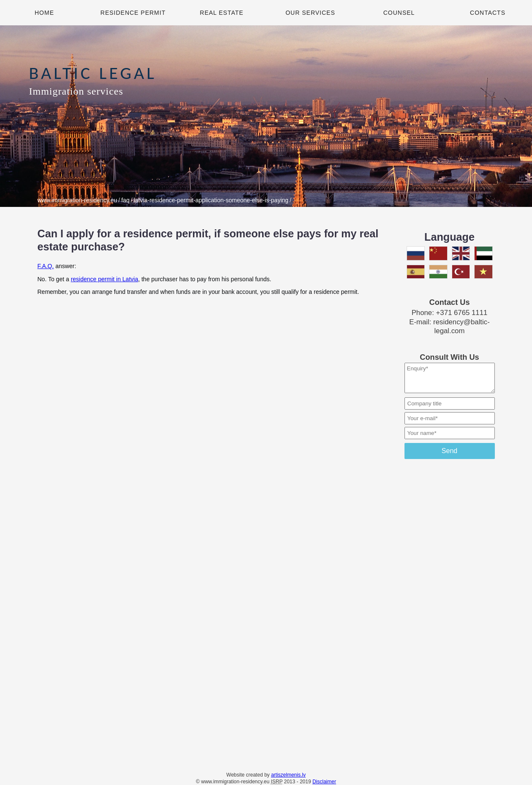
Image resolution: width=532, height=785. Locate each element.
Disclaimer (324, 782)
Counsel (399, 13)
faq (125, 200)
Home (44, 13)
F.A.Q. (46, 266)
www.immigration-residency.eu (77, 200)
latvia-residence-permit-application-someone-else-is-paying (211, 200)
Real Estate (221, 13)
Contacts (488, 13)
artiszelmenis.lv (288, 775)
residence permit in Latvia (105, 279)
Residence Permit (133, 13)
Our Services (310, 13)
